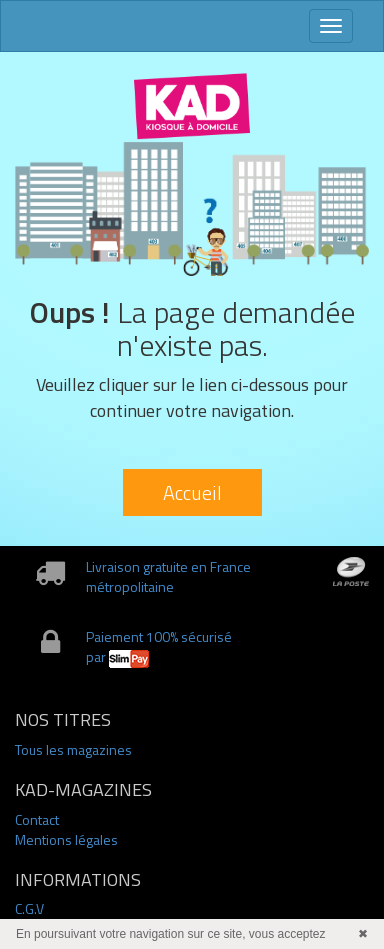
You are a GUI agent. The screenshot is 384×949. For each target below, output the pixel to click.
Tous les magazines (73, 749)
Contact (37, 819)
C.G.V (29, 908)
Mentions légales (66, 839)
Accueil (192, 492)
